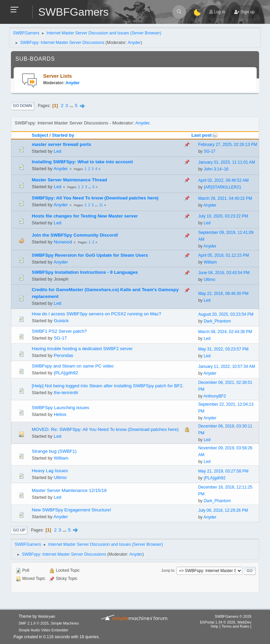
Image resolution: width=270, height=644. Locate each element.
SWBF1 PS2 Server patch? (59, 331)
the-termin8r (66, 393)
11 (101, 205)
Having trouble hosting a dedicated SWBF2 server (82, 349)
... (72, 106)
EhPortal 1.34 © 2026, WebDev (226, 622)
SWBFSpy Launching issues (60, 408)
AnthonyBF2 (215, 396)
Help (214, 626)
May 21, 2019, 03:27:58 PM (223, 471)
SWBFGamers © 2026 (233, 616)
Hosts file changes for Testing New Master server (85, 216)
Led (57, 151)
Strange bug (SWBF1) (54, 451)
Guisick (61, 321)
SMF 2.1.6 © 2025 (34, 623)
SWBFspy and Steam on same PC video (73, 366)
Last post (205, 135)
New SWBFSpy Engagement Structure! (72, 510)
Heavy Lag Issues (50, 471)
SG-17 (210, 151)
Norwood (63, 242)
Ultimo (210, 280)
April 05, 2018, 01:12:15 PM (224, 255)
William (210, 262)
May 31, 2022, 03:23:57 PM (223, 349)
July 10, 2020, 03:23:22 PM (223, 216)
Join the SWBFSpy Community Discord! (75, 235)
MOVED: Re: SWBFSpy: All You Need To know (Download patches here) (105, 429)
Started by (63, 135)
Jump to (168, 570)
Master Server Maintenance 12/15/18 (69, 490)
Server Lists (58, 76)
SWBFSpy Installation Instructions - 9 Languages (85, 272)
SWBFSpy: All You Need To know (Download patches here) (95, 198)
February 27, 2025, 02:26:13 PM (228, 145)
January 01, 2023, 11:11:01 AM (227, 162)
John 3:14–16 (216, 169)
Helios (60, 414)
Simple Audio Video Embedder (44, 630)
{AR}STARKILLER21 (223, 187)
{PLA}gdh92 (66, 373)
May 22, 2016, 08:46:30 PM (223, 294)
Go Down (23, 106)
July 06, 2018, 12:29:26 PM (223, 510)
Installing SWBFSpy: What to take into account (82, 162)
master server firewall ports (61, 144)
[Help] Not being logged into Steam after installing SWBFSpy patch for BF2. (108, 386)
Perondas (63, 355)
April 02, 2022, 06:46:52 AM (224, 180)
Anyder (134, 43)
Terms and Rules (235, 626)
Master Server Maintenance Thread (69, 180)
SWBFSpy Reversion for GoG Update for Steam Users (90, 255)
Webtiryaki (46, 616)
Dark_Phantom (217, 321)
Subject (40, 135)
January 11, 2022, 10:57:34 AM (227, 366)
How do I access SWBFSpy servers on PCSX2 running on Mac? (96, 314)
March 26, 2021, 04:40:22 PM (225, 198)
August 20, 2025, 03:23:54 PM (226, 314)
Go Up (19, 530)
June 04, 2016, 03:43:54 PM (224, 273)
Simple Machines (65, 623)
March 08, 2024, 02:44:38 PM (225, 332)
